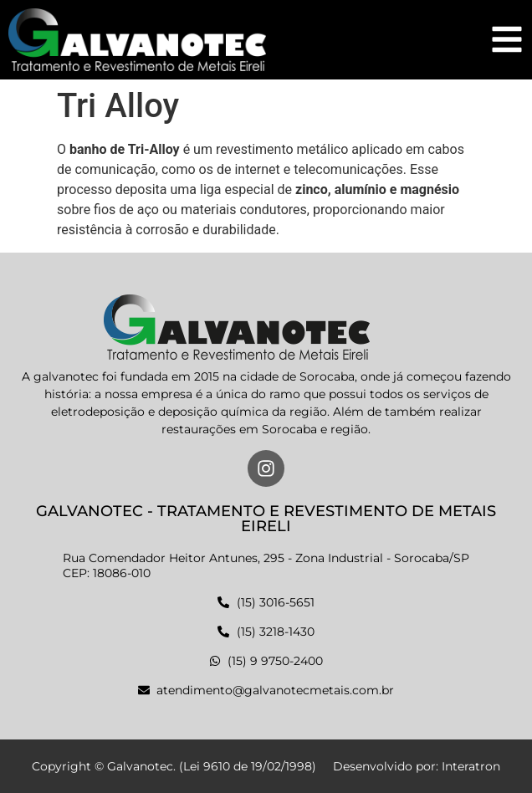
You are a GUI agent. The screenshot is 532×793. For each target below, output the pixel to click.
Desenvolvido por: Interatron (417, 766)
